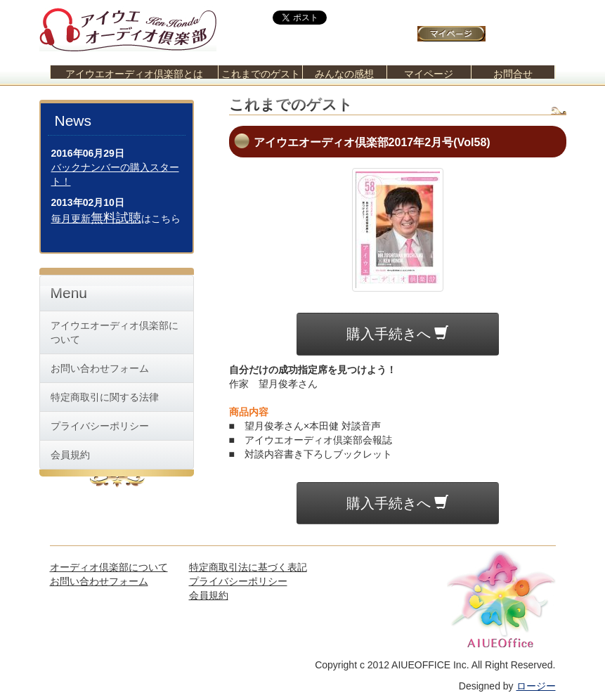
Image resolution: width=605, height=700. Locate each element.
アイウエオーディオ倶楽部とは (134, 74)
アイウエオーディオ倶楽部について (115, 332)
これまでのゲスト (261, 74)
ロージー (536, 686)
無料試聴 (116, 218)
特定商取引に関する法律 (105, 397)
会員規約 (70, 455)
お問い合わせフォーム (100, 368)
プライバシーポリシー (100, 426)
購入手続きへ (398, 333)
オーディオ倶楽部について (109, 567)
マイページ (429, 74)
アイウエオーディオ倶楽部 (128, 26)
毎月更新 (71, 219)
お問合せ (513, 74)
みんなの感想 (344, 74)
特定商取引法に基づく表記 (248, 567)
